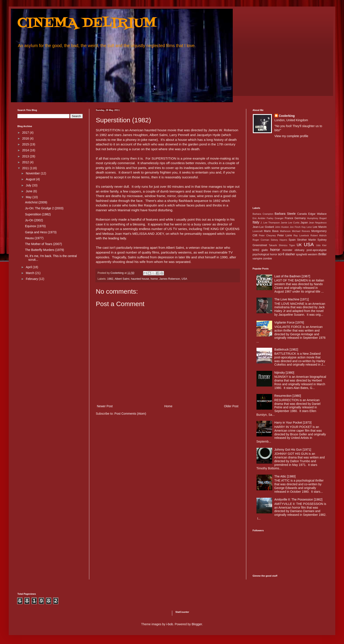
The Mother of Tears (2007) (43, 244)
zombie (267, 259)
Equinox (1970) (35, 226)
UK (299, 245)
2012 (26, 162)
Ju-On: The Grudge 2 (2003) (44, 208)
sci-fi (281, 254)
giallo (265, 250)
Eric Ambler (259, 218)
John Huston (282, 227)
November (33, 173)
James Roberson (170, 279)
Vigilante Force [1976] (289, 322)
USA (184, 279)
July (29, 185)
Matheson (285, 231)
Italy (256, 222)
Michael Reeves (301, 231)
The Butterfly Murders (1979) (45, 250)
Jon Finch (295, 227)
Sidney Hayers (279, 240)
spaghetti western (307, 254)
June (29, 191)
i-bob (170, 624)
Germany (300, 218)
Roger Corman (261, 240)
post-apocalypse (317, 250)
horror (154, 279)
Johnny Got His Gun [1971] (293, 450)
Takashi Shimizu (278, 245)
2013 (26, 156)
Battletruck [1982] (286, 349)
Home (168, 406)
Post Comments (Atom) (130, 414)
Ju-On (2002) (34, 220)
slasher (290, 254)
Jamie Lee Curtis (290, 223)
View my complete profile (291, 136)
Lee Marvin (320, 227)
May (29, 197)
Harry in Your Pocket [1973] (293, 423)
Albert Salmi (122, 279)
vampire (257, 259)
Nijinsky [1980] (284, 373)
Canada (302, 214)
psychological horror (265, 254)
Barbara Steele (285, 214)
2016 (26, 138)
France (289, 218)
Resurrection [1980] (288, 396)
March (30, 273)
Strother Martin (307, 240)
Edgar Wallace (318, 214)
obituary (299, 250)
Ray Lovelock (301, 235)
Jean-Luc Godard (263, 227)
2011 (26, 168)
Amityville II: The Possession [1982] (298, 499)
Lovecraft (258, 231)
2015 (26, 144)
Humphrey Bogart (317, 218)
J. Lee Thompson (270, 223)
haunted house (140, 279)
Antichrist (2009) (36, 202)
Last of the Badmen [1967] (292, 276)
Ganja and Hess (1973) (41, 232)
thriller (322, 254)
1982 (110, 279)
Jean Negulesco (318, 223)
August (31, 179)
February (32, 279)
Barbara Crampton (263, 214)
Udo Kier (321, 245)
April (29, 267)
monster (287, 250)
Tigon (292, 245)
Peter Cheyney (267, 235)
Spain (292, 240)
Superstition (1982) (38, 214)
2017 (26, 133)
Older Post (231, 406)
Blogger (197, 624)
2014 (26, 150)
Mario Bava (271, 231)
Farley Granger (275, 218)
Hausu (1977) (34, 238)
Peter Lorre (285, 235)
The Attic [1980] (285, 476)
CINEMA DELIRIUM (87, 23)
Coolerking (287, 116)
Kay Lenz (307, 227)
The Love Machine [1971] (292, 299)
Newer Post (105, 406)
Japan (304, 223)
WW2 (256, 250)
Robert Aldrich (319, 235)
